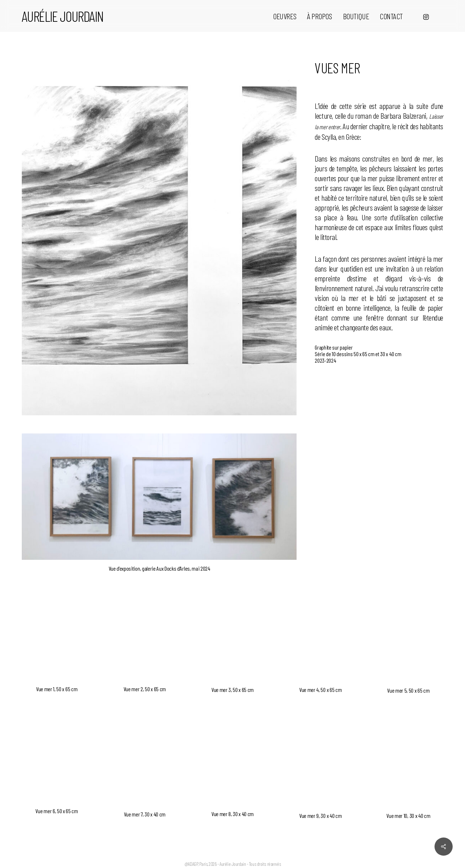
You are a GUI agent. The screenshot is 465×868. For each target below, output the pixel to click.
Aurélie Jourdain (62, 16)
